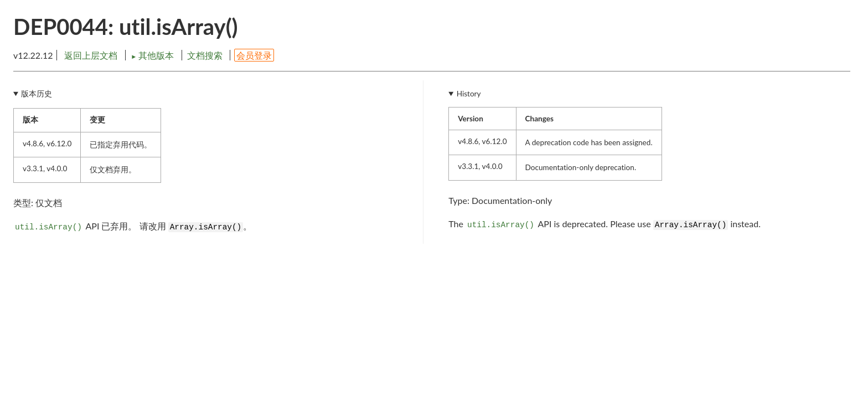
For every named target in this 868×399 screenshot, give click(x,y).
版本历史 (37, 94)
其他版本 (153, 55)
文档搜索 (205, 55)
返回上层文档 (91, 55)
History (469, 94)
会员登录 (254, 55)
